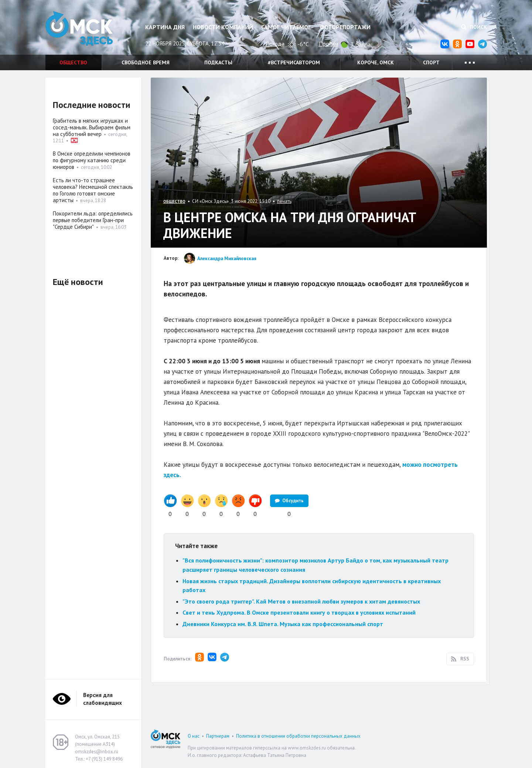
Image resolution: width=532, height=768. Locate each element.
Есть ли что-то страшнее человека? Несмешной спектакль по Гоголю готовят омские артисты (93, 190)
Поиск (474, 27)
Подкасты (218, 62)
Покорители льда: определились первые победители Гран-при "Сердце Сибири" (93, 220)
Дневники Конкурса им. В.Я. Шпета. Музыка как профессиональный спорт (283, 624)
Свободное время (146, 62)
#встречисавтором (294, 62)
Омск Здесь (82, 30)
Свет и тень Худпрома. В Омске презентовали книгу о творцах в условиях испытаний (299, 612)
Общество (73, 62)
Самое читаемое (286, 27)
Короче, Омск (376, 62)
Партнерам (218, 736)
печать (284, 201)
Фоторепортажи (345, 27)
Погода (275, 44)
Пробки (328, 44)
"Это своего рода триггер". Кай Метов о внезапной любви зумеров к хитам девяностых (301, 601)
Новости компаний (223, 27)
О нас (194, 736)
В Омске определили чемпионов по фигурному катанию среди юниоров (92, 160)
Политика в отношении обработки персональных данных (298, 736)
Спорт (431, 62)
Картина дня (165, 27)
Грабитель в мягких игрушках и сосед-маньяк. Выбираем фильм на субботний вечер (92, 127)
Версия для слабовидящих (103, 699)
